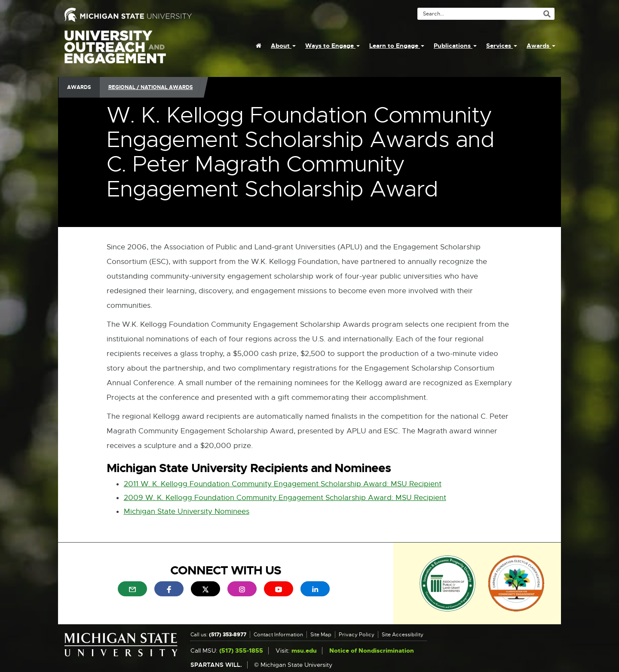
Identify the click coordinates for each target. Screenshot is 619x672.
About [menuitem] (283, 46)
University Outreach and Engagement (115, 52)
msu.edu (304, 651)
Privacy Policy (357, 635)
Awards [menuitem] (541, 46)
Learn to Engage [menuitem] (397, 46)
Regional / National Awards (151, 87)
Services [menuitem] (502, 46)
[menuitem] (259, 46)
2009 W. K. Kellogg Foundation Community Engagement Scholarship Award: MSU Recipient (285, 498)
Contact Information (278, 635)
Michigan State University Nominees (187, 511)
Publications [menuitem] (455, 46)
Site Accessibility (403, 635)
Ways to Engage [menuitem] (332, 46)
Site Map (321, 635)
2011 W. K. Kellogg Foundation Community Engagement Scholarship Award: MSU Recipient (283, 484)
